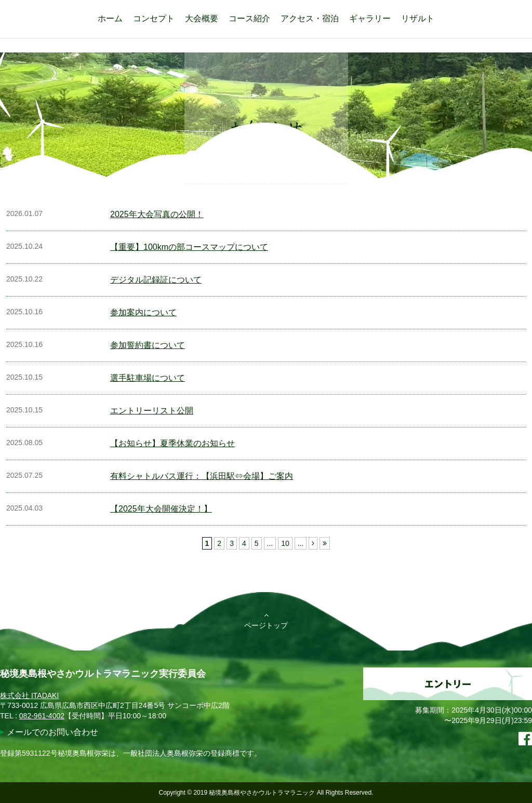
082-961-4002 (42, 716)
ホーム (110, 18)
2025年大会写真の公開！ (157, 214)
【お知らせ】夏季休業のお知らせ (172, 443)
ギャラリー (370, 18)
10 (285, 543)
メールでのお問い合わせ (52, 732)
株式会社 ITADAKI (29, 695)
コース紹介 (249, 18)
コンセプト (154, 18)
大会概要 (202, 18)
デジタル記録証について (156, 280)
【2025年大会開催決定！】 (161, 509)
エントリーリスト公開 (152, 411)
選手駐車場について (148, 378)
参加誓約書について (148, 345)
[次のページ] (313, 543)
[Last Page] (325, 543)
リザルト (418, 18)
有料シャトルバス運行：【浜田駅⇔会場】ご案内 (202, 476)
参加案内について (143, 312)
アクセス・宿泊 (310, 18)
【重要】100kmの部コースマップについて (189, 247)
